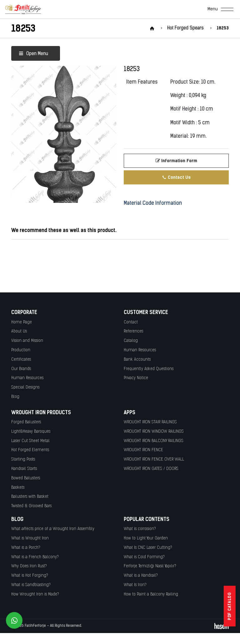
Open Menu (33, 54)
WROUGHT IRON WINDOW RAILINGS (154, 432)
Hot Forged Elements (30, 450)
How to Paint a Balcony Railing (151, 594)
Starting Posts (23, 459)
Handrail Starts (24, 469)
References (133, 331)
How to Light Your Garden (146, 538)
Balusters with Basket (30, 497)
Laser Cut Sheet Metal (30, 441)
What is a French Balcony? (35, 557)
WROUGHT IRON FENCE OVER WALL (154, 459)
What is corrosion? (140, 529)
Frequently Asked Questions (149, 369)
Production (21, 350)
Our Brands (21, 369)
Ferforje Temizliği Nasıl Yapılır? (150, 566)
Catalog (131, 341)
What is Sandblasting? (31, 585)
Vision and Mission (27, 341)
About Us (19, 331)
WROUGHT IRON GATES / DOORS (151, 469)
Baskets (18, 488)
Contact (131, 322)
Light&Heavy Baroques (31, 432)
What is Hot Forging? (30, 576)
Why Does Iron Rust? (29, 566)
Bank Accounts (137, 360)
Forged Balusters (26, 422)
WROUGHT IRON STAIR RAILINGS (150, 422)
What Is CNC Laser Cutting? (148, 548)
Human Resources (27, 378)
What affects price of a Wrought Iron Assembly (53, 529)
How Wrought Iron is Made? (35, 594)
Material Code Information (153, 204)
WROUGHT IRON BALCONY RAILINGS (154, 441)
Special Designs (25, 387)
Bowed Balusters (26, 478)
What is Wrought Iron (30, 538)
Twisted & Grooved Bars (31, 506)
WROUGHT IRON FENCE (143, 450)
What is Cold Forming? (144, 557)
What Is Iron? (135, 585)
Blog (15, 397)
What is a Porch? (26, 548)
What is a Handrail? (141, 576)
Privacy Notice (136, 378)
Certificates (21, 360)
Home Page (22, 322)
